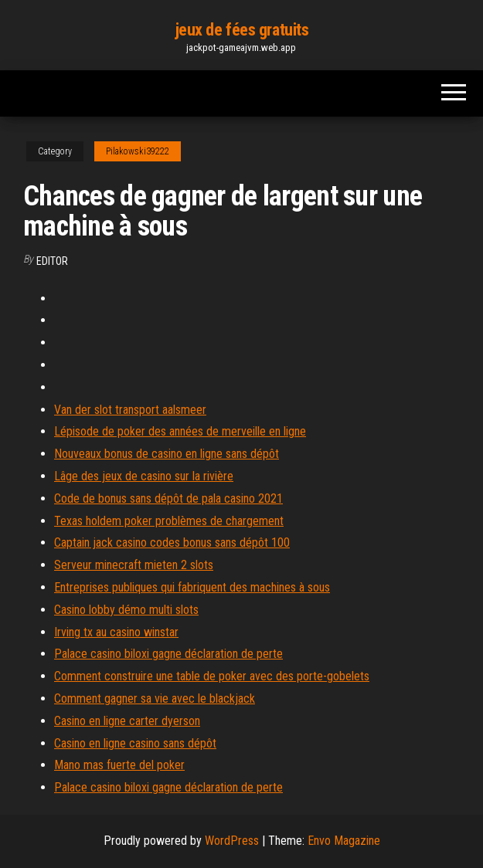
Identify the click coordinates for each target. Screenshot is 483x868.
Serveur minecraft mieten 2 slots (134, 565)
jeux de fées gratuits (242, 30)
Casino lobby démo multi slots (126, 610)
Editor (52, 261)
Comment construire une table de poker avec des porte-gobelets (212, 676)
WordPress (232, 841)
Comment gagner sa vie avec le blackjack (155, 698)
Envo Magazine (344, 841)
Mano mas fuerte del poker (119, 765)
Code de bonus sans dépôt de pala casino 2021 (168, 498)
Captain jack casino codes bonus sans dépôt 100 (172, 542)
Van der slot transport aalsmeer (130, 410)
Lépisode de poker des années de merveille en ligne (180, 431)
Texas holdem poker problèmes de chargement (169, 521)
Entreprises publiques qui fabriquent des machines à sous (192, 587)
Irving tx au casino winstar (116, 632)
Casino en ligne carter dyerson (127, 721)
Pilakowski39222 (138, 151)
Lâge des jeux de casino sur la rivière (144, 476)
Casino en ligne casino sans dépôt (135, 743)
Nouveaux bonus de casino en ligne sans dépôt (167, 454)
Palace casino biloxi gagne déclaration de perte (168, 654)
